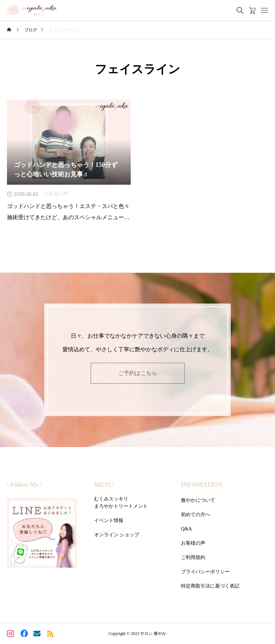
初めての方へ (196, 515)
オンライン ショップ (117, 535)
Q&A (186, 529)
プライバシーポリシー (205, 572)
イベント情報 (109, 520)
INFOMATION (202, 485)
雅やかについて (198, 500)
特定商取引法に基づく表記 (210, 586)
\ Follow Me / (24, 485)
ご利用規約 (193, 557)
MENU (104, 485)
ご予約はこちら (138, 373)
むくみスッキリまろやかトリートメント (121, 503)
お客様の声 (193, 543)
